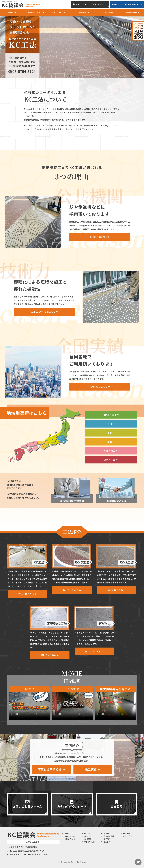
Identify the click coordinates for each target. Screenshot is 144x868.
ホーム (12, 12)
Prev (3, 47)
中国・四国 (111, 451)
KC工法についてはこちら (44, 312)
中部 (111, 433)
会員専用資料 (132, 12)
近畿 (111, 442)
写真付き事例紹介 (51, 769)
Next (141, 47)
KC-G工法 (88, 836)
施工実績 (93, 769)
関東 (111, 424)
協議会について (36, 12)
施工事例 (107, 842)
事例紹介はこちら (100, 237)
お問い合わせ (99, 4)
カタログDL (80, 4)
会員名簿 (126, 833)
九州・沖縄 (111, 460)
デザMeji (107, 833)
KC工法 (87, 833)
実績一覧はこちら (100, 387)
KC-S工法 (88, 839)
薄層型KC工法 (90, 842)
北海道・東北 (111, 415)
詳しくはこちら (27, 594)
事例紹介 (84, 12)
